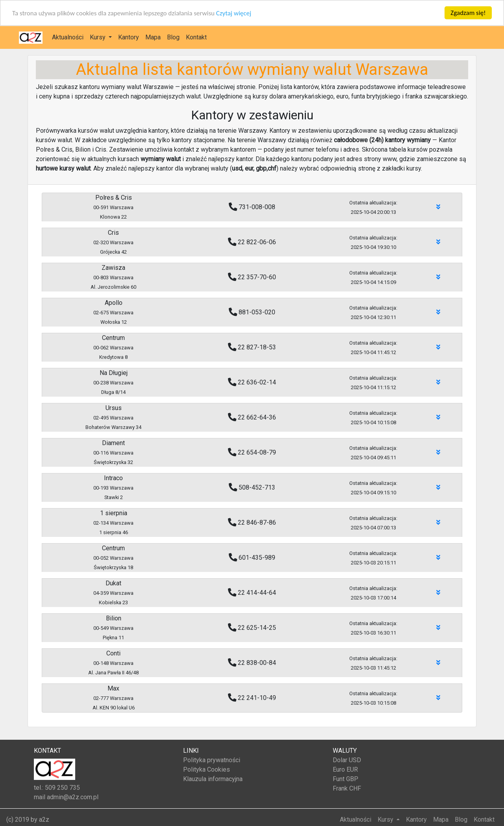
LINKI (191, 751)
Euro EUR (345, 769)
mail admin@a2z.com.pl (66, 797)
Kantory (129, 37)
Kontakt (196, 37)
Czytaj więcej (234, 13)
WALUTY (345, 751)
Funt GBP (346, 779)
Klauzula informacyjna (213, 779)
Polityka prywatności (212, 760)
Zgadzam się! (468, 13)
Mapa (153, 37)
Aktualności (68, 37)
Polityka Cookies (207, 769)
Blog (173, 37)
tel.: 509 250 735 (57, 788)
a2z (44, 820)
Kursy (98, 37)
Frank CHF (347, 788)
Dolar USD (347, 760)
